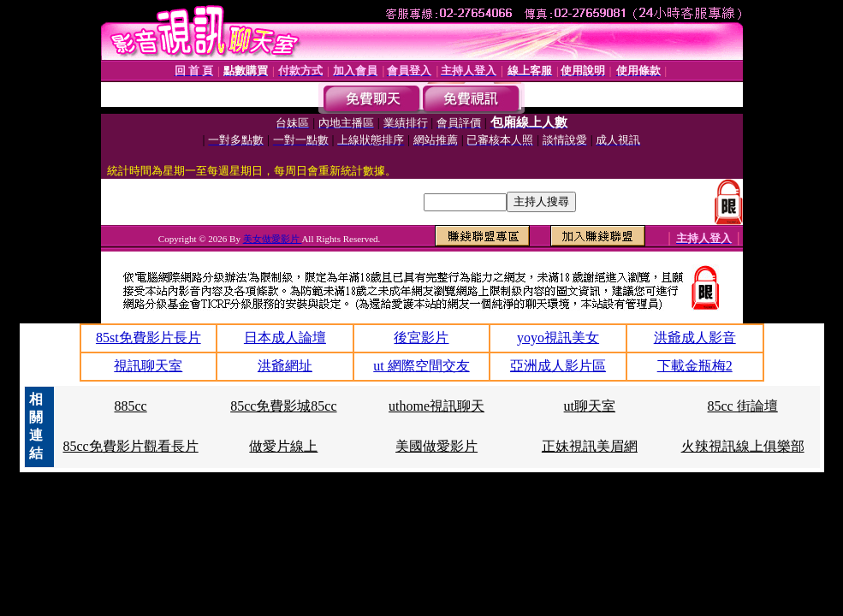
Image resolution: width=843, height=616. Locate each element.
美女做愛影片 (273, 239)
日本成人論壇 (285, 338)
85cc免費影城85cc (283, 406)
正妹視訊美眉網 (590, 446)
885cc (130, 406)
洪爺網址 (285, 366)
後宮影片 (421, 338)
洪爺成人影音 (695, 338)
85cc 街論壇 (743, 406)
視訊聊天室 (148, 366)
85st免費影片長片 (148, 338)
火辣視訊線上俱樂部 (743, 446)
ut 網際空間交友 (421, 366)
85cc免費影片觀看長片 (130, 446)
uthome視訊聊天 (436, 406)
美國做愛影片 (436, 446)
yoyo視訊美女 (558, 338)
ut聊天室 (590, 406)
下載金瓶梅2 (695, 366)
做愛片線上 (283, 446)
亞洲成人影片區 (558, 366)
